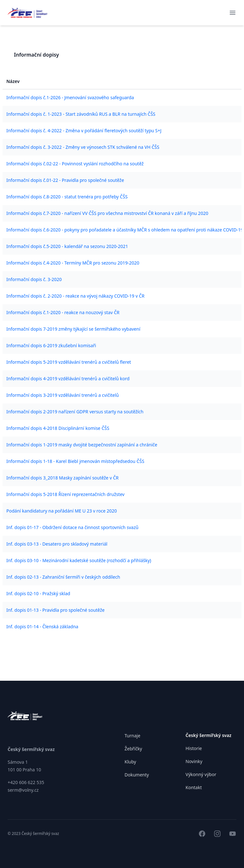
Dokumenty (137, 775)
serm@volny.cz (23, 790)
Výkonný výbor (201, 774)
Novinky (194, 761)
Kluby (130, 762)
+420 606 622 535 (26, 782)
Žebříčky (133, 749)
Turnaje (132, 736)
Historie (194, 748)
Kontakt (194, 787)
